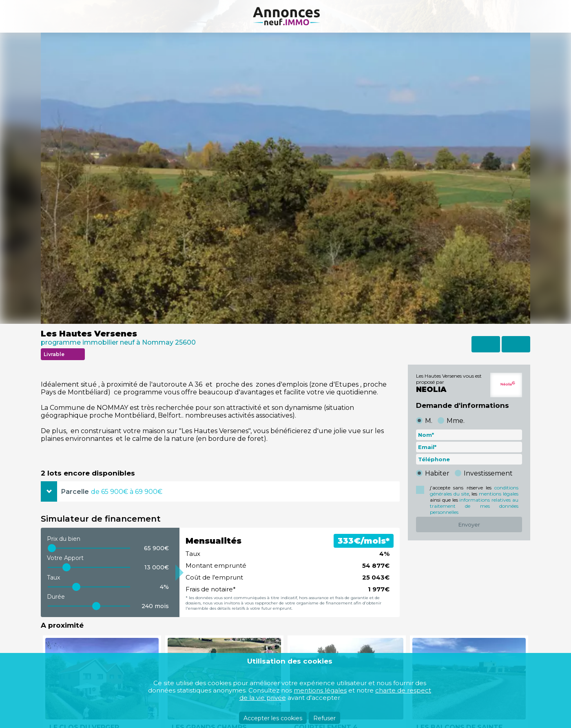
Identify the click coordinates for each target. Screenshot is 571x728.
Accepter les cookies (273, 718)
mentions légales (499, 494)
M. (429, 421)
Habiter (437, 473)
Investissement (488, 473)
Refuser (324, 718)
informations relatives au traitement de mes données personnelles (474, 506)
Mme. (456, 421)
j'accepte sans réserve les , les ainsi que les (474, 500)
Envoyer (469, 524)
